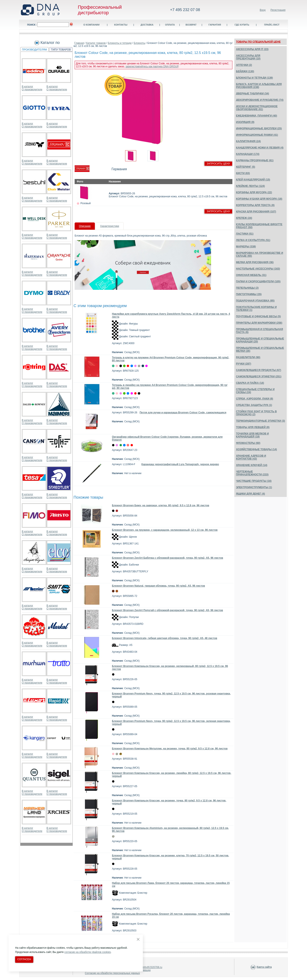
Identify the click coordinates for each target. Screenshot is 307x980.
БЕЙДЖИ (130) (245, 71)
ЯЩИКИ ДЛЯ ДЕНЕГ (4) (251, 494)
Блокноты (139, 43)
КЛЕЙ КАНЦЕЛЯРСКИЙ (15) (253, 180)
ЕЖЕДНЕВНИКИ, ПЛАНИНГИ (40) (256, 116)
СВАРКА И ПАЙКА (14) (250, 383)
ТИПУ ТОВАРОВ (61, 50)
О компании (91, 25)
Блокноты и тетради (120, 43)
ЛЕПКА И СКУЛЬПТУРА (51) (253, 240)
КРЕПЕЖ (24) (244, 218)
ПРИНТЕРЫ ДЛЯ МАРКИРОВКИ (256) (259, 323)
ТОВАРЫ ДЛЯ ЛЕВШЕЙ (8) (253, 427)
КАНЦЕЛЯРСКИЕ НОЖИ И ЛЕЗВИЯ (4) (260, 148)
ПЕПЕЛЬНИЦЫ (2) (247, 288)
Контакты (121, 25)
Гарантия (215, 25)
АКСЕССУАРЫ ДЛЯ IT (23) (252, 49)
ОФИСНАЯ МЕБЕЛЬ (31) (251, 275)
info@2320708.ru (152, 967)
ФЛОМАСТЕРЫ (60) (248, 443)
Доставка (147, 25)
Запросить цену (218, 164)
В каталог (27, 87)
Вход (263, 10)
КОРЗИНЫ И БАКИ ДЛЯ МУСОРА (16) (259, 199)
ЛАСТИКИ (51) (245, 234)
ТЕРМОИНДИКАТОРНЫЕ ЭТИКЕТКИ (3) (261, 421)
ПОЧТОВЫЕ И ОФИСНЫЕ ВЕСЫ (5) (258, 316)
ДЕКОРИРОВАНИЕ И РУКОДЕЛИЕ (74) (260, 100)
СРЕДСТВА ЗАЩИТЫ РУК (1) (254, 405)
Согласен (24, 959)
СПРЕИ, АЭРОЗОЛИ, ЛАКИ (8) (255, 399)
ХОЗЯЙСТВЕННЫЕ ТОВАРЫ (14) (256, 449)
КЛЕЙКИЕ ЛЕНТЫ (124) (250, 186)
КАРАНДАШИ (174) (248, 154)
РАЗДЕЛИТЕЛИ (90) (248, 357)
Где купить (242, 25)
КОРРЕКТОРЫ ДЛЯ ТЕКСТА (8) (255, 205)
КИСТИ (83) (243, 173)
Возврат (191, 25)
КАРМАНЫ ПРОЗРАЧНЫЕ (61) (255, 160)
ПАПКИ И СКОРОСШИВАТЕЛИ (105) (258, 281)
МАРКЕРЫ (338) (246, 247)
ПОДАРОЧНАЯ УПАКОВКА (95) (255, 301)
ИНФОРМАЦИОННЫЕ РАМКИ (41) (257, 135)
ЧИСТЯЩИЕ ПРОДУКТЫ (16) (254, 481)
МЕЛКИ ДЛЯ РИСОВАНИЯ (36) (255, 262)
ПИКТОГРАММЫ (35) (249, 294)
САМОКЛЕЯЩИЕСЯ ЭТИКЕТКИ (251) (259, 377)
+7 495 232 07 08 (185, 10)
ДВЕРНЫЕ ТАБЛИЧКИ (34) (253, 94)
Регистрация (278, 10)
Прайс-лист (272, 25)
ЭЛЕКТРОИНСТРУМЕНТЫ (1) (254, 487)
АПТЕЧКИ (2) (244, 65)
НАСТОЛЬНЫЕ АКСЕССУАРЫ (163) (258, 269)
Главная (79, 43)
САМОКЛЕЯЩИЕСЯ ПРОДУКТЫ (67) (258, 370)
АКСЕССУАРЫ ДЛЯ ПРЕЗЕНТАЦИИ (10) (248, 57)
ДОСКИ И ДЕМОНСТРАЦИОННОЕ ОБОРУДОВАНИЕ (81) (257, 108)
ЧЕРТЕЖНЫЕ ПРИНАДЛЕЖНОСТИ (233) (252, 473)
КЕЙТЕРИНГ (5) (245, 167)
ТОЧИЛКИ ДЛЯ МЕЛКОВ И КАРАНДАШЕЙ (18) (252, 435)
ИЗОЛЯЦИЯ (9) (245, 122)
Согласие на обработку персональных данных (112, 973)
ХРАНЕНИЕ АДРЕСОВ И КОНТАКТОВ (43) (251, 457)
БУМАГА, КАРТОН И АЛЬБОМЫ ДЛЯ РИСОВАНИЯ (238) (259, 86)
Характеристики (110, 226)
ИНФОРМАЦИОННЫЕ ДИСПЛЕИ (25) (259, 128)
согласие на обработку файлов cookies (88, 952)
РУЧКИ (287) (244, 364)
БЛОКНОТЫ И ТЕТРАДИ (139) (254, 78)
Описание (85, 226)
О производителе (32, 89)
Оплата (170, 25)
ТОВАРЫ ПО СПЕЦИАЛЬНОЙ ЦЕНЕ (258, 42)
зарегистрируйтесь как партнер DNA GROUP (152, 66)
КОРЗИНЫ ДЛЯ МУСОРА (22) (254, 192)
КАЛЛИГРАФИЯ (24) (248, 141)
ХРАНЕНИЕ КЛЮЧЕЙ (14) (252, 465)
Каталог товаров (96, 43)
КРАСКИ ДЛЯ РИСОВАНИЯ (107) (256, 212)
